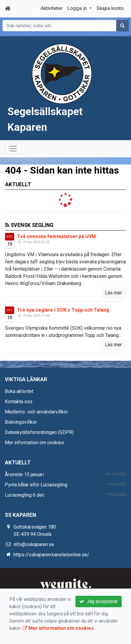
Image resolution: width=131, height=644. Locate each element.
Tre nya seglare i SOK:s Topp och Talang (63, 310)
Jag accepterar (99, 601)
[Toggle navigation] (13, 149)
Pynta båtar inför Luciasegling (36, 485)
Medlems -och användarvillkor (36, 412)
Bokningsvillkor (21, 422)
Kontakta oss (19, 402)
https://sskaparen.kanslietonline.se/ (51, 555)
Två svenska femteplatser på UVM (56, 236)
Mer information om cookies (34, 443)
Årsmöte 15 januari (24, 474)
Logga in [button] (78, 8)
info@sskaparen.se (34, 544)
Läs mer (113, 293)
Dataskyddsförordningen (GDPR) (39, 432)
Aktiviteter (52, 8)
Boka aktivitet (19, 391)
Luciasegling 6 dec (25, 495)
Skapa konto (110, 8)
